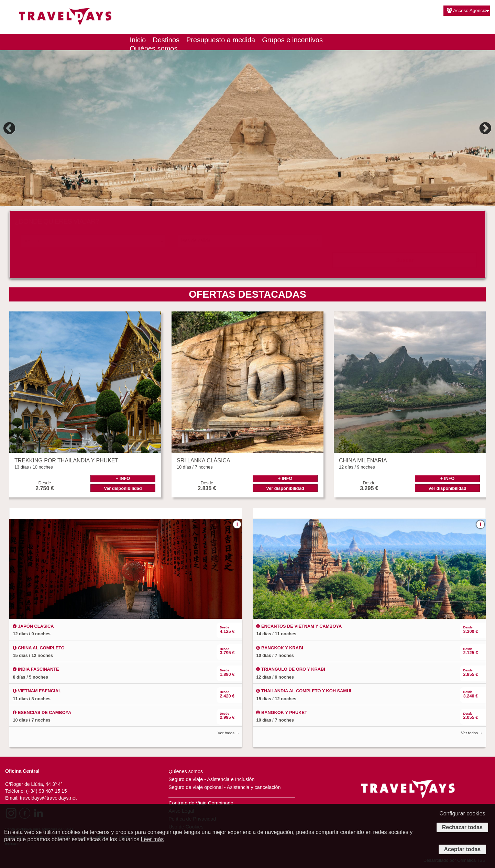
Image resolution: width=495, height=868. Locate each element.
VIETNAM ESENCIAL (37, 691)
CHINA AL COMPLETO (38, 648)
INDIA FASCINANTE (36, 669)
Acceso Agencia (467, 10)
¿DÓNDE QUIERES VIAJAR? (57, 221)
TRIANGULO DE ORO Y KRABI (290, 669)
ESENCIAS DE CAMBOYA (42, 712)
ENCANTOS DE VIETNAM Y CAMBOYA (299, 626)
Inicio (138, 40)
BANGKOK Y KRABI (279, 648)
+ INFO (123, 478)
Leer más (152, 839)
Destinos (166, 40)
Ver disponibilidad (123, 488)
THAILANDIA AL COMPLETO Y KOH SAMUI (304, 691)
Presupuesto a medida (221, 40)
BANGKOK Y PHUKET (282, 712)
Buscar (405, 260)
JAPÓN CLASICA (33, 626)
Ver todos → (228, 733)
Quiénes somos (154, 48)
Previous (10, 128)
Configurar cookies (462, 814)
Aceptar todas (463, 849)
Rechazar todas (462, 827)
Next (484, 128)
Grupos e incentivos (292, 40)
